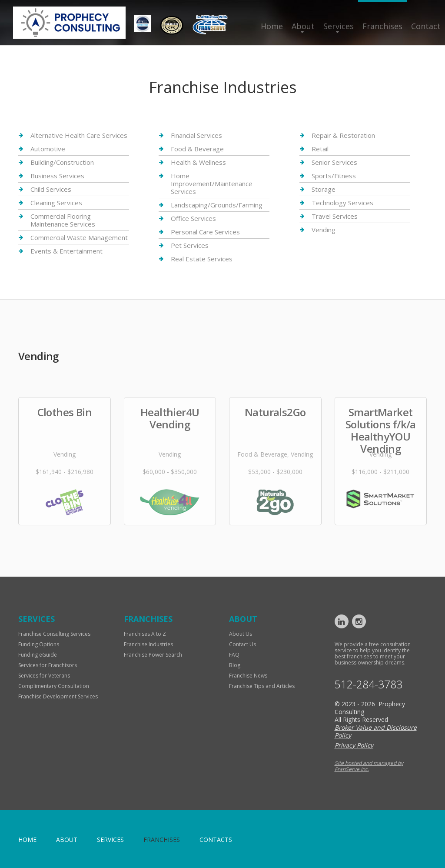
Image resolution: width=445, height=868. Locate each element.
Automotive (48, 149)
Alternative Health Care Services (79, 135)
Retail (320, 149)
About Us (241, 634)
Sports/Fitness (334, 176)
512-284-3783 (369, 684)
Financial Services (196, 135)
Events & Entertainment (66, 251)
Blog (235, 665)
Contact (426, 26)
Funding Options (39, 644)
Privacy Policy (354, 745)
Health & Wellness (198, 162)
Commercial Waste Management (79, 237)
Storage (324, 189)
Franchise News (248, 676)
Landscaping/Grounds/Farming (217, 205)
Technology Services (342, 203)
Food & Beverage (197, 149)
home (27, 840)
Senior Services (334, 162)
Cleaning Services (56, 203)
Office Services (193, 218)
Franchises (382, 26)
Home (272, 26)
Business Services (57, 176)
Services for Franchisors (48, 665)
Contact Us (242, 644)
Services (339, 26)
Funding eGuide (38, 655)
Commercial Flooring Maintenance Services (63, 220)
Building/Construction (62, 162)
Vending (324, 230)
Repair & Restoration (343, 135)
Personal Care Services (205, 232)
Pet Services (190, 245)
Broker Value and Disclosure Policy (376, 731)
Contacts (216, 840)
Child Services (51, 189)
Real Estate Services (202, 259)
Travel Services (335, 216)
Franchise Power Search (153, 655)
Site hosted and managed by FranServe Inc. (369, 766)
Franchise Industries (148, 644)
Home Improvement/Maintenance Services (212, 184)
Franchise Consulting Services (54, 634)
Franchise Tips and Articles (262, 686)
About (303, 26)
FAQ (234, 655)
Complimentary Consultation (54, 686)
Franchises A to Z (145, 634)
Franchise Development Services (58, 696)
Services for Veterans (44, 676)
